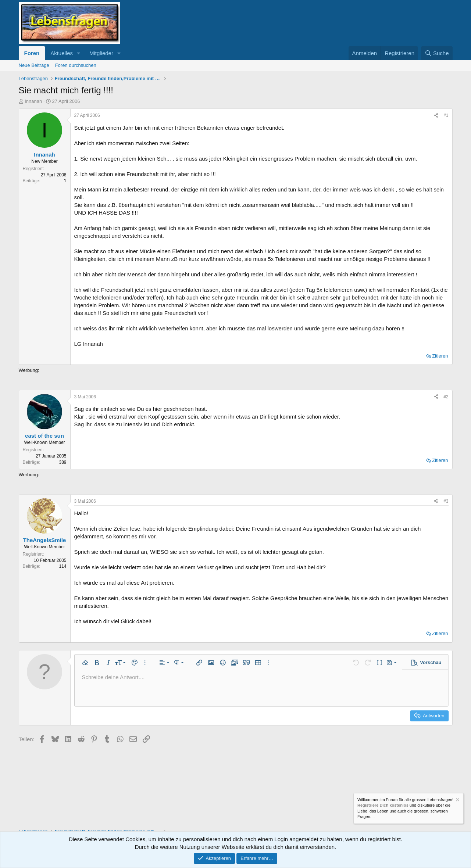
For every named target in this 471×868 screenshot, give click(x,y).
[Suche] (437, 53)
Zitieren (440, 356)
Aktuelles (62, 53)
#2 (446, 397)
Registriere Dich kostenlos (383, 806)
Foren (32, 53)
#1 (446, 115)
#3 (446, 501)
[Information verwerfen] (457, 801)
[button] (79, 53)
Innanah (33, 101)
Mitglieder (101, 53)
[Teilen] (436, 116)
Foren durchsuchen (76, 65)
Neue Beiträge (34, 65)
